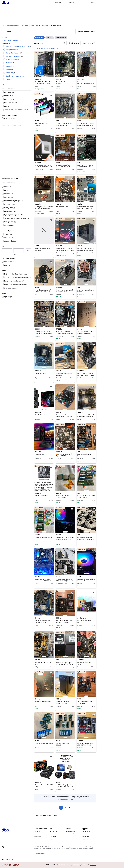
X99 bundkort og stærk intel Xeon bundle (86, 580)
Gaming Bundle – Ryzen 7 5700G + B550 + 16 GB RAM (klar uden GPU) (44, 333)
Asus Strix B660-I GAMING (43, 702)
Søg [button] (28, 251)
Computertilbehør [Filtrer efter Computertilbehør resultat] (14, 53)
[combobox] (38, 31)
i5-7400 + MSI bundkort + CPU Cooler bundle (64, 124)
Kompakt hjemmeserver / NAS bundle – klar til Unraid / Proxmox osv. (44, 292)
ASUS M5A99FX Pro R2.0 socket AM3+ (85, 702)
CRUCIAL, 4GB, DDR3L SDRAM (44, 743)
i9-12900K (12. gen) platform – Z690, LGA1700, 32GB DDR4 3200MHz (65, 787)
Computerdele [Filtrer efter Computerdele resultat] (13, 50)
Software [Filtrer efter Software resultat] (10, 73)
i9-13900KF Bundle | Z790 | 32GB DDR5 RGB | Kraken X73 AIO (65, 581)
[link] (11, 40)
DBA (3, 26)
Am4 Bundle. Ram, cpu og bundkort (43, 249)
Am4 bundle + (39, 454)
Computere (45, 26)
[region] (44, 64)
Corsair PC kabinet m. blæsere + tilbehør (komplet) (63, 703)
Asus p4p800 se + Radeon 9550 (43, 663)
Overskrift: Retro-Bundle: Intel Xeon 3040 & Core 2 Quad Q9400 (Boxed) (86, 209)
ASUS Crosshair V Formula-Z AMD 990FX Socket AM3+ (86, 744)
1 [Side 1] (61, 808)
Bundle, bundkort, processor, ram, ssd (65, 83)
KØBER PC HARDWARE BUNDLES (84, 622)
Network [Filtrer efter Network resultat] (10, 66)
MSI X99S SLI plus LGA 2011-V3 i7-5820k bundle (65, 622)
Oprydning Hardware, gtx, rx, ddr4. (86, 663)
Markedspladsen (13, 26)
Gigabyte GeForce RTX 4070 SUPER (44, 786)
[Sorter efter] (89, 43)
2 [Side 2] (65, 808)
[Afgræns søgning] (16, 88)
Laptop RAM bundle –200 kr (44, 537)
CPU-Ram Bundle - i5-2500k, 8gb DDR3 (65, 374)
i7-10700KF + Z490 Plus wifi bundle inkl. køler (65, 291)
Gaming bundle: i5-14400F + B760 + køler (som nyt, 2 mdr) (86, 417)
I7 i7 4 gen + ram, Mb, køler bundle (86, 291)
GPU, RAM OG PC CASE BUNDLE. (42, 124)
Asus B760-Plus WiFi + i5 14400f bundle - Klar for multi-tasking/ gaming (43, 84)
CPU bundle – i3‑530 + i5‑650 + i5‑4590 (63, 497)
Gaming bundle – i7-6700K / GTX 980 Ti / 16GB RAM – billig (44, 209)
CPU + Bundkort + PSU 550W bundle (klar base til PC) (65, 538)
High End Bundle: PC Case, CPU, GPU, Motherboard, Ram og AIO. (86, 84)
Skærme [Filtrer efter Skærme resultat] (10, 69)
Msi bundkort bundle (63, 207)
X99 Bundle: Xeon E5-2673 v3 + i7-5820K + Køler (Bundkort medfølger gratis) (86, 333)
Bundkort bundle (40, 373)
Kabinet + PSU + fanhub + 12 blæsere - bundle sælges (86, 249)
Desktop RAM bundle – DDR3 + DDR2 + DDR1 (86, 497)
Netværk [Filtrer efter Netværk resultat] (10, 63)
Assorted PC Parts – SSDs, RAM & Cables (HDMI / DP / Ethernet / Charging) (65, 664)
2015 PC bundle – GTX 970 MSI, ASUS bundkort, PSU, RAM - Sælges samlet (86, 125)
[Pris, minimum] (7, 251)
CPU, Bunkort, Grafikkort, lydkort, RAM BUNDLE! (64, 166)
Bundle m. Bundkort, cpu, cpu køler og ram (43, 622)
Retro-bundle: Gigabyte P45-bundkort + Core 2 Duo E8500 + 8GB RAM (65, 417)
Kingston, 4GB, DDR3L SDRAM (63, 744)
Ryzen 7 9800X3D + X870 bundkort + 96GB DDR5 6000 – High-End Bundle (44, 167)
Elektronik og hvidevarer (30, 26)
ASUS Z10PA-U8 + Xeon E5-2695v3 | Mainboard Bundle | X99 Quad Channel (65, 333)
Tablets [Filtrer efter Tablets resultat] (10, 79)
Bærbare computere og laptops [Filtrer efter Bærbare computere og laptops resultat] (18, 46)
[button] (86, 31)
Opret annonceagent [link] (65, 800)
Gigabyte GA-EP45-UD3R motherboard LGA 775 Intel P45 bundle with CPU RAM (44, 581)
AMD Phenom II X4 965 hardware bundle (84, 455)
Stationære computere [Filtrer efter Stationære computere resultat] (15, 76)
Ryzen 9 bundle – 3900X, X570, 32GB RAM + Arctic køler (86, 375)
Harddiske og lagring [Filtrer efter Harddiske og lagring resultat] (15, 56)
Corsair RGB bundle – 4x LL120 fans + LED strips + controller (86, 539)
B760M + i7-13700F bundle (43, 496)
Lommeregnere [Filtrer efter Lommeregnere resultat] (13, 60)
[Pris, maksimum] (19, 251)
